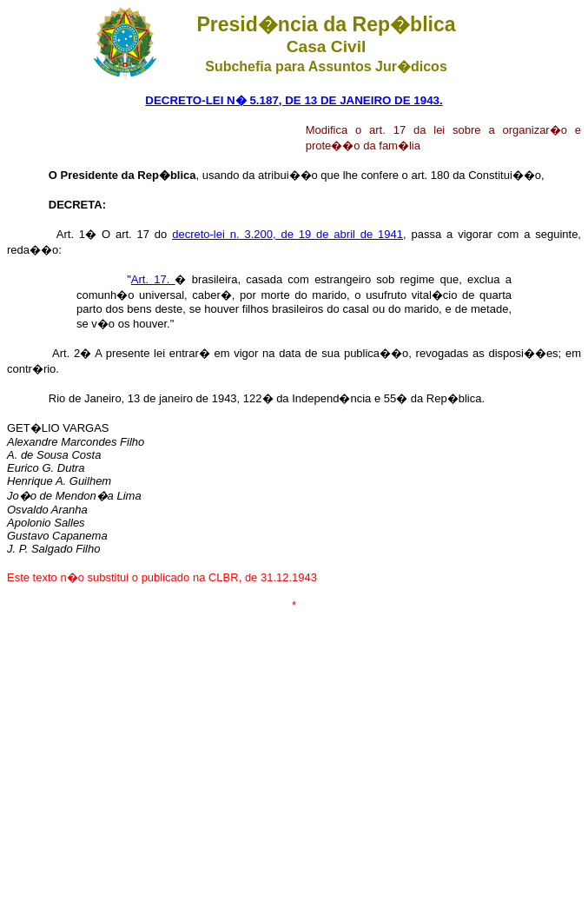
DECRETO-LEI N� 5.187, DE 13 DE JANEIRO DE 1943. (294, 100)
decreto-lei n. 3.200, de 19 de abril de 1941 (287, 234)
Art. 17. (153, 279)
